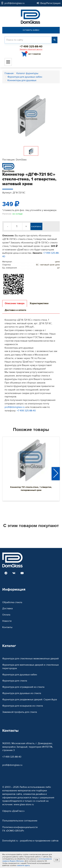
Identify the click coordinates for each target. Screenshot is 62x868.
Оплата (6, 615)
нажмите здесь (23, 865)
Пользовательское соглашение (20, 821)
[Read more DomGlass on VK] (14, 573)
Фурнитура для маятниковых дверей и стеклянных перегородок (31, 667)
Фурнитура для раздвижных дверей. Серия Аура (30, 700)
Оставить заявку (31, 30)
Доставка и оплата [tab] (15, 310)
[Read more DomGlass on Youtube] (22, 573)
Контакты (7, 627)
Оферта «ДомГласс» (13, 811)
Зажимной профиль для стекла (20, 712)
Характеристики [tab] (39, 303)
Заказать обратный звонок (31, 49)
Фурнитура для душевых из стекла (22, 693)
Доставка (7, 608)
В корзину (36, 227)
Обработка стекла (12, 602)
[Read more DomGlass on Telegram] (6, 573)
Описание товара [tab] (15, 303)
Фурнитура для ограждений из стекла (23, 687)
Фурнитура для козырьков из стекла (23, 706)
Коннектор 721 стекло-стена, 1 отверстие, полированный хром (31, 489)
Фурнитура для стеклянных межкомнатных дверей (30, 659)
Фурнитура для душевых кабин (20, 675)
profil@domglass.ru (15, 407)
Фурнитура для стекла (15, 681)
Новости (7, 621)
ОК (57, 860)
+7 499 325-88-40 (26, 411)
